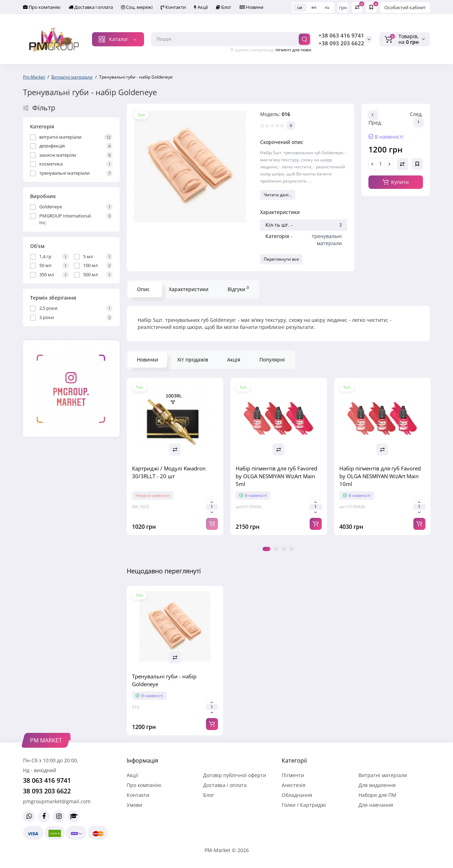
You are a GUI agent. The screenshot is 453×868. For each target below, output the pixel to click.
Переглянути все (281, 259)
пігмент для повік (293, 50)
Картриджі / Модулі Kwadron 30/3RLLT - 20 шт (169, 472)
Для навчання (376, 805)
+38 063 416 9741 (341, 35)
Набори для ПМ (377, 795)
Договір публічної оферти (235, 775)
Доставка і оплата (91, 7)
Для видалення (377, 785)
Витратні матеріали (383, 775)
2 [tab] (276, 549)
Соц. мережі (137, 7)
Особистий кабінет (405, 7)
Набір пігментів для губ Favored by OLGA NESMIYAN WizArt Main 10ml (380, 476)
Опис (143, 289)
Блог (224, 7)
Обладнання (297, 795)
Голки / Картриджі (304, 805)
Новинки (148, 360)
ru (327, 7)
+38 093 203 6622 (341, 43)
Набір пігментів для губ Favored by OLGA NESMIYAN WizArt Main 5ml (276, 476)
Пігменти (293, 775)
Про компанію (42, 7)
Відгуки (238, 289)
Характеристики (189, 289)
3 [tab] (284, 549)
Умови (134, 805)
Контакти (173, 7)
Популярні (272, 360)
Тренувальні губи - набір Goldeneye (164, 680)
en (314, 7)
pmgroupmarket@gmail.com (57, 801)
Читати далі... (278, 195)
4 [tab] (292, 549)
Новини (251, 7)
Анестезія (294, 785)
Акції (201, 7)
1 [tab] (266, 549)
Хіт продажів (193, 360)
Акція (234, 360)
